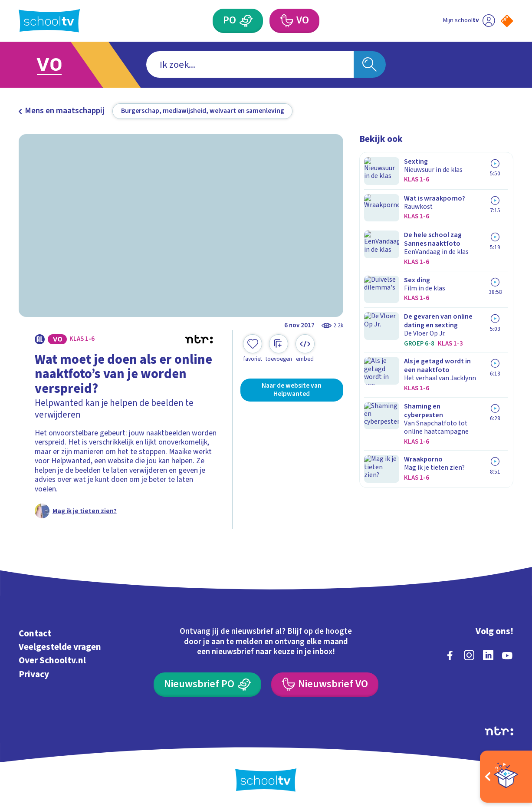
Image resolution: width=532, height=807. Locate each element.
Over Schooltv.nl (52, 659)
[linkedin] (488, 654)
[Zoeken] (370, 64)
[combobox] (250, 64)
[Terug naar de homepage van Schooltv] (49, 21)
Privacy (34, 673)
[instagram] (469, 654)
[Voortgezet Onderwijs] (294, 21)
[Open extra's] (506, 777)
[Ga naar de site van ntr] (499, 730)
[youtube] (507, 654)
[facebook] (450, 654)
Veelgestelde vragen (60, 646)
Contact (35, 632)
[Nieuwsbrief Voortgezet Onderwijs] (325, 683)
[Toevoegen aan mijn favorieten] (253, 348)
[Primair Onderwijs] (238, 21)
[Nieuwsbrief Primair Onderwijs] (207, 683)
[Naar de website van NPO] (507, 21)
